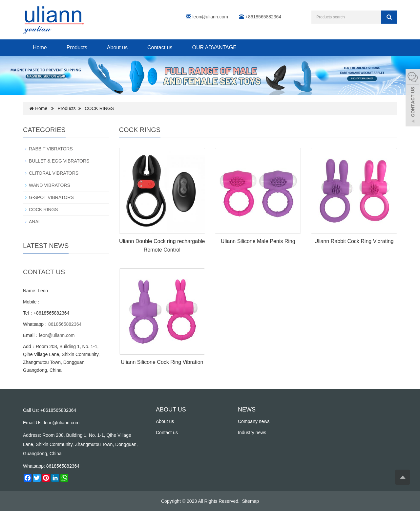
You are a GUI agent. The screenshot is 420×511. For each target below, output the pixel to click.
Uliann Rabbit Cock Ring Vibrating (354, 241)
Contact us (160, 47)
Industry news (252, 433)
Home (40, 47)
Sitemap (251, 501)
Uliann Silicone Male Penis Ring (258, 241)
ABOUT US (171, 410)
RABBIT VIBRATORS (51, 149)
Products (77, 47)
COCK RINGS (99, 108)
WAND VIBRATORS (50, 185)
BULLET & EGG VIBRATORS (59, 161)
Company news (254, 421)
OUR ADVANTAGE (214, 47)
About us (117, 47)
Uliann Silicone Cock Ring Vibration (162, 362)
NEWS (247, 410)
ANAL (35, 222)
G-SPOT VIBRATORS (51, 197)
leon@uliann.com (210, 17)
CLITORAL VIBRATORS (54, 173)
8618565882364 (65, 324)
